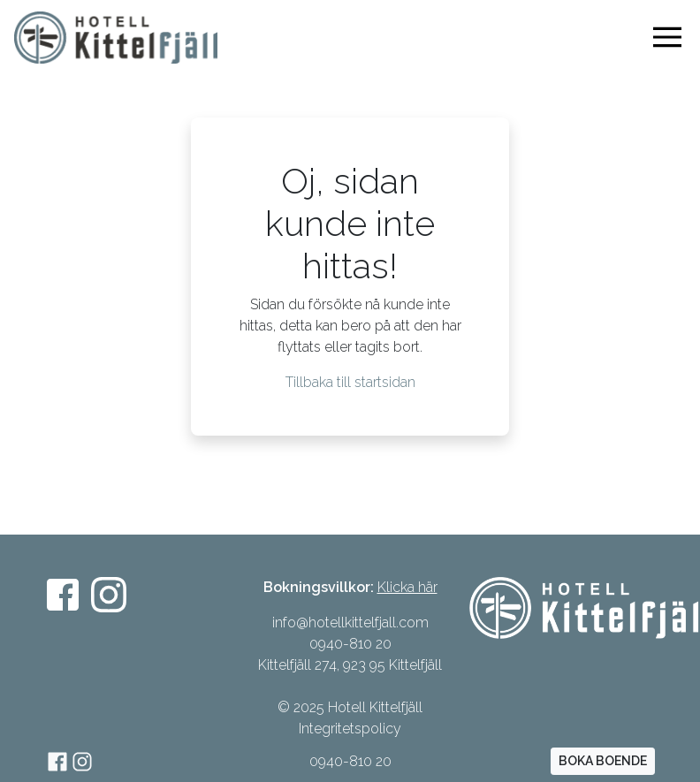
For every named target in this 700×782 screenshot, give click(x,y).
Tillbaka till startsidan (350, 382)
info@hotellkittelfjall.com (350, 623)
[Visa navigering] (671, 37)
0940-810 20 (350, 761)
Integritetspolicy (350, 729)
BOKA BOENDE (603, 761)
